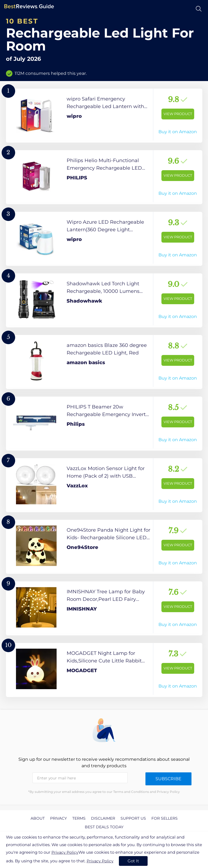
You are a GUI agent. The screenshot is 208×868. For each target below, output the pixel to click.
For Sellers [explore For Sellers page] (165, 818)
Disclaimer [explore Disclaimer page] (103, 818)
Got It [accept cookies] (133, 861)
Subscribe (168, 779)
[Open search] (199, 9)
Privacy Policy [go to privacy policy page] (65, 852)
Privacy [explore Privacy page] (58, 818)
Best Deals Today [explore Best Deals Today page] (104, 827)
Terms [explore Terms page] (79, 818)
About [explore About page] (38, 818)
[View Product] (104, 116)
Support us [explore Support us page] (133, 818)
